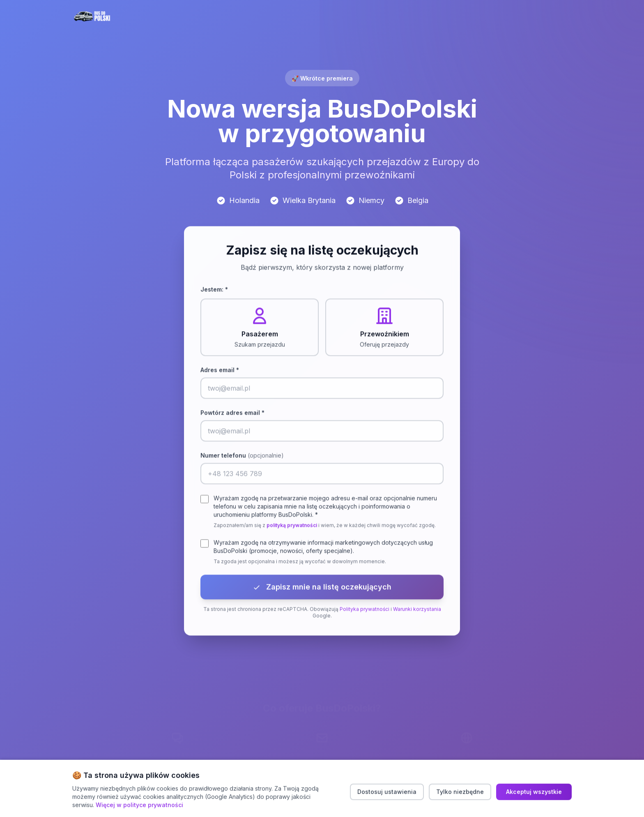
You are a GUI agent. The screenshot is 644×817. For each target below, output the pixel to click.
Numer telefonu (242, 456)
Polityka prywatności (365, 610)
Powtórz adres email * (232, 414)
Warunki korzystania (417, 610)
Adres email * (220, 371)
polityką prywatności (292, 526)
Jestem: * (214, 290)
